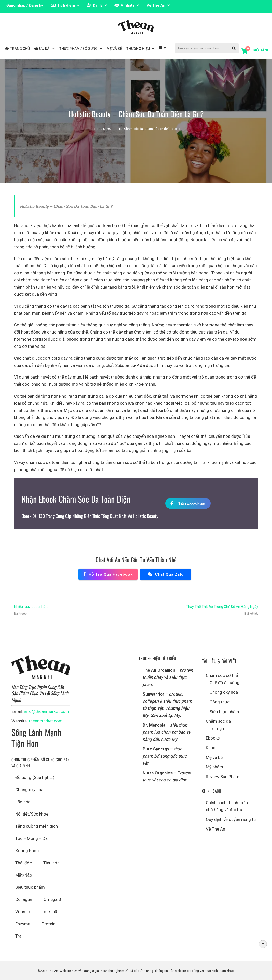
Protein (49, 924)
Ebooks (175, 129)
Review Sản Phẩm (223, 777)
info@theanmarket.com (47, 711)
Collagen (24, 899)
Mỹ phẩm (214, 767)
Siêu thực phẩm (30, 887)
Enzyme (23, 924)
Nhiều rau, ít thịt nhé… (31, 607)
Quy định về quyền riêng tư (231, 819)
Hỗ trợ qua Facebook (108, 574)
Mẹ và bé (214, 757)
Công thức (220, 702)
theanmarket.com (46, 721)
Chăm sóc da (134, 129)
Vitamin (23, 912)
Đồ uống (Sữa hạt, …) (35, 777)
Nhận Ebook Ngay (188, 503)
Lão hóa (23, 802)
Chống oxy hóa (29, 790)
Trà (18, 936)
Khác (211, 748)
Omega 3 (52, 899)
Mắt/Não (24, 875)
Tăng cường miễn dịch (37, 826)
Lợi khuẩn (51, 912)
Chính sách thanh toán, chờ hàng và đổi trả (227, 806)
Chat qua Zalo (166, 574)
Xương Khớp (27, 851)
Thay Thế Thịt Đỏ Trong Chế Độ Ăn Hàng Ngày (222, 607)
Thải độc (24, 863)
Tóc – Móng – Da (31, 838)
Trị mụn (217, 728)
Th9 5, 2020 (105, 129)
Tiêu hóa (51, 863)
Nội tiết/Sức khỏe (32, 814)
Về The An (216, 829)
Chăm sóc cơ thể (156, 129)
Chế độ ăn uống (225, 683)
